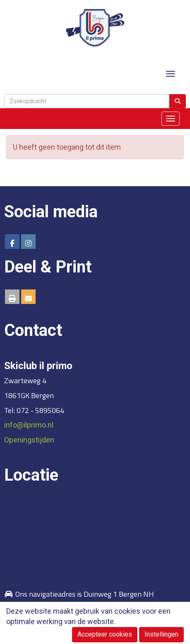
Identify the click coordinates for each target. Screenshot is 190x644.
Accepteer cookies (105, 634)
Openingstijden (29, 440)
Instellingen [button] (161, 634)
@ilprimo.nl (29, 425)
